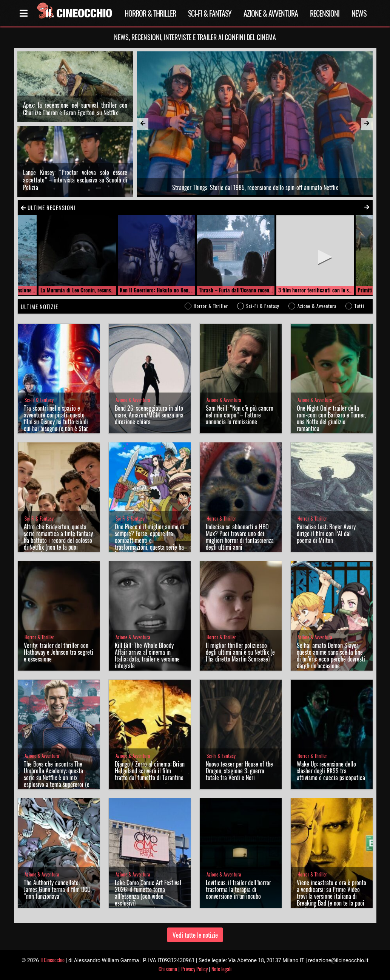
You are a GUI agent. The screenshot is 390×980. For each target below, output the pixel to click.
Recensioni (325, 13)
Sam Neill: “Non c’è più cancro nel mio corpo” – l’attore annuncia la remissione (240, 415)
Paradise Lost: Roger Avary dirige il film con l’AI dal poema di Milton (326, 533)
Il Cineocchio (52, 960)
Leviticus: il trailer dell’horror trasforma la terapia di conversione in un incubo (238, 889)
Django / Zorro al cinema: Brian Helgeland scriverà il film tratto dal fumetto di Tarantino (150, 771)
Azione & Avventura (271, 13)
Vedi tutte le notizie (195, 935)
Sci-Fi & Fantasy (210, 13)
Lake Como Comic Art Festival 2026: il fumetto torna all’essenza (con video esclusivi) (148, 893)
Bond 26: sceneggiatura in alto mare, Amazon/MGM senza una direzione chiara (149, 415)
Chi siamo (168, 969)
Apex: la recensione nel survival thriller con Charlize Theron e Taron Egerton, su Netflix (75, 109)
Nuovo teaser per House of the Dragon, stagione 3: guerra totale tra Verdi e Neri (239, 771)
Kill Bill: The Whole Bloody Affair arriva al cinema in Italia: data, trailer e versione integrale (147, 655)
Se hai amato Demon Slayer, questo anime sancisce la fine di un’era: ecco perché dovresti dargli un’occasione (331, 655)
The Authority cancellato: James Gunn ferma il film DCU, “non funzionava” (58, 889)
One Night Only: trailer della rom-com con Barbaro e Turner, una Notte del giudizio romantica (331, 418)
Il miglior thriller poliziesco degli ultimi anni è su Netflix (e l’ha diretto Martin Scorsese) (240, 652)
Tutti (359, 306)
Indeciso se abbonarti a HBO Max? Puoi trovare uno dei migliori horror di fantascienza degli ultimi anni (240, 537)
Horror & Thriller (150, 13)
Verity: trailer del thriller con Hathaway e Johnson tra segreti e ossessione (59, 652)
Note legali (221, 969)
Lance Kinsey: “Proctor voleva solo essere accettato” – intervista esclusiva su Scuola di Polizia (75, 180)
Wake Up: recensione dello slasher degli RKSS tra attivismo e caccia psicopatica (331, 771)
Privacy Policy (194, 969)
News (359, 13)
